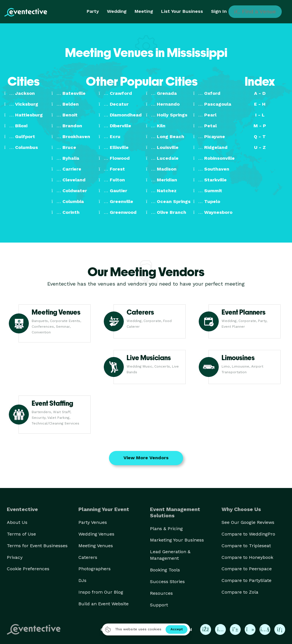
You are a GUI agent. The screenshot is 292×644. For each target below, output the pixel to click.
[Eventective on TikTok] (250, 629)
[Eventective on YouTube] (265, 629)
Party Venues (93, 522)
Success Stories (167, 582)
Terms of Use (21, 534)
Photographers (95, 569)
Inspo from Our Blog (101, 592)
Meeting (144, 11)
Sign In (219, 11)
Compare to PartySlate (247, 580)
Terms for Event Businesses (37, 546)
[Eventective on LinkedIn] (280, 629)
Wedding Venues (96, 534)
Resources (161, 593)
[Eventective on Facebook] (206, 629)
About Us (17, 522)
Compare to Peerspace (247, 569)
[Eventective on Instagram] (220, 629)
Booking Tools (165, 570)
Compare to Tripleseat (246, 546)
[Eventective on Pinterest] (235, 629)
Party (93, 11)
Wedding (117, 11)
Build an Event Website (104, 604)
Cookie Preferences (28, 569)
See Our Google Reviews (248, 522)
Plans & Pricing (166, 529)
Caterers (88, 557)
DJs (82, 580)
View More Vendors (146, 458)
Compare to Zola (240, 592)
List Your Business (182, 11)
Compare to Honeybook (247, 557)
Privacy (15, 557)
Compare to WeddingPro (248, 534)
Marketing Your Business (177, 540)
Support (159, 605)
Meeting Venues (96, 546)
